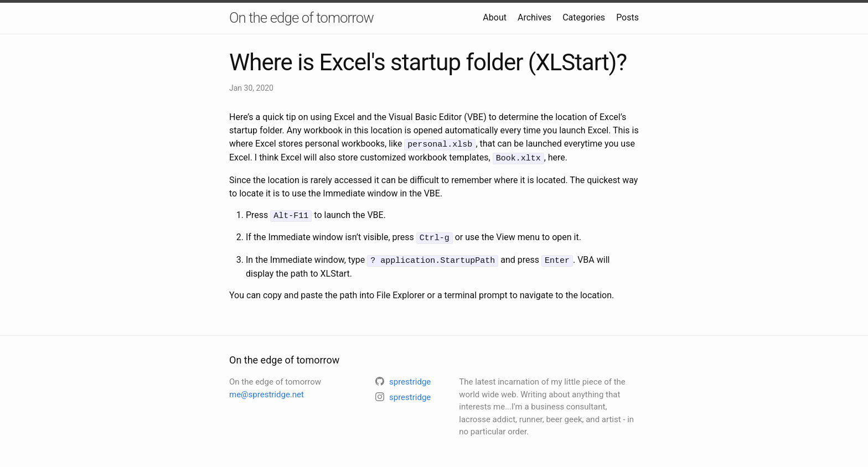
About (495, 17)
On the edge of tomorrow (301, 18)
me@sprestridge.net (267, 390)
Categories (584, 17)
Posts (627, 17)
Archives (534, 17)
